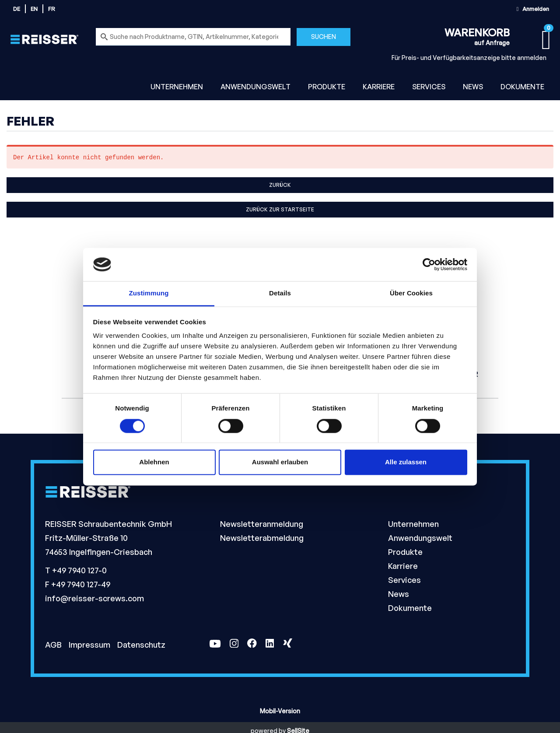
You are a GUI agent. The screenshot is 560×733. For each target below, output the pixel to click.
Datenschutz (141, 645)
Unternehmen (177, 87)
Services (429, 87)
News (473, 87)
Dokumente (522, 87)
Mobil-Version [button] (280, 711)
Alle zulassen (406, 462)
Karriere (379, 87)
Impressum (90, 645)
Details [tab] (280, 293)
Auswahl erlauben (280, 462)
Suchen (324, 37)
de (17, 9)
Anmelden (532, 9)
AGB (54, 645)
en (34, 9)
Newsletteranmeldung (262, 524)
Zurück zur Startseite (280, 209)
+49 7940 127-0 (79, 570)
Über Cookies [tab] (411, 293)
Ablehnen (154, 462)
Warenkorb (477, 32)
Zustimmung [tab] (149, 293)
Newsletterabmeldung (262, 538)
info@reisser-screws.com (94, 598)
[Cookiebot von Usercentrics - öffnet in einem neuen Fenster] (429, 264)
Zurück (280, 185)
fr (52, 9)
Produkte (327, 87)
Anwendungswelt (255, 87)
